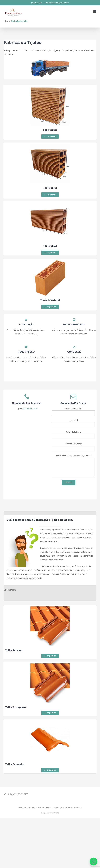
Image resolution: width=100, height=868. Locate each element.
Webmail (79, 807)
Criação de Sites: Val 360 (50, 813)
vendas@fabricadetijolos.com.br (57, 3)
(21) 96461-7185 (19, 21)
